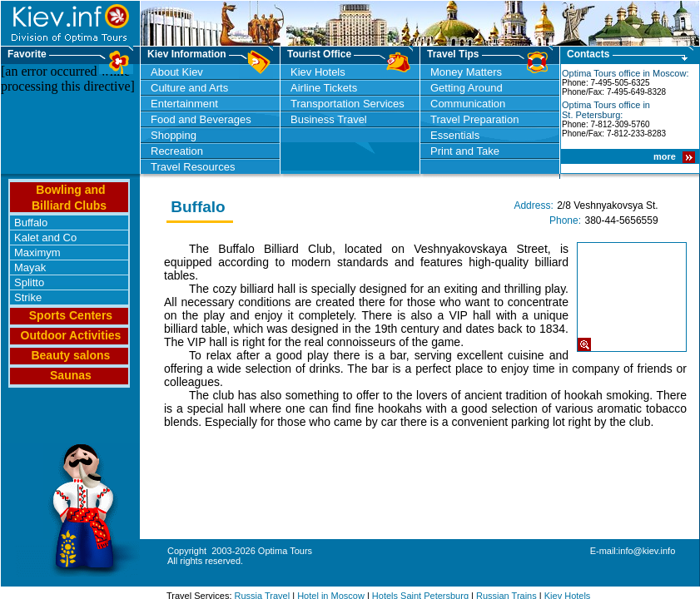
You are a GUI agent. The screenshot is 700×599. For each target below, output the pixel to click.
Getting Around (467, 88)
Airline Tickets (324, 88)
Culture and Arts (189, 88)
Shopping (174, 135)
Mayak (30, 267)
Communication (468, 104)
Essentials (455, 135)
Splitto (29, 282)
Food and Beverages (201, 119)
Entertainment (184, 104)
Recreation (177, 151)
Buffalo (31, 223)
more (666, 156)
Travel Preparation (474, 119)
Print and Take (465, 151)
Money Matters (466, 72)
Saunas (71, 375)
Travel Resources (193, 167)
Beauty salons (70, 355)
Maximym (37, 252)
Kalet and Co (45, 238)
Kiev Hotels (318, 72)
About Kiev (177, 72)
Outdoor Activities (71, 335)
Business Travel (329, 119)
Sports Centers (71, 315)
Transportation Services (348, 104)
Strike (28, 297)
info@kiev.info (647, 551)
